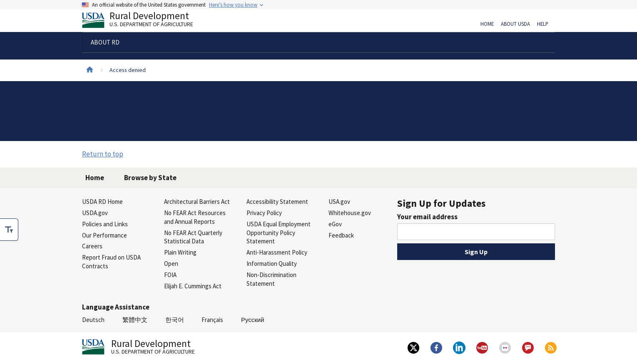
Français (212, 320)
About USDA (515, 24)
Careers (92, 246)
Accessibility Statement (277, 202)
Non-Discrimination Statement (271, 279)
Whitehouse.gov (350, 213)
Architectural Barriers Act (197, 202)
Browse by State (150, 178)
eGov (335, 224)
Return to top (103, 154)
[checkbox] (9, 230)
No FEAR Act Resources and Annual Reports (195, 217)
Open (171, 264)
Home (487, 24)
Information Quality (272, 264)
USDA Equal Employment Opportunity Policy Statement (279, 233)
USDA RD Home (102, 202)
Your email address (427, 217)
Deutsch (93, 320)
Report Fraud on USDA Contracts (111, 262)
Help (543, 24)
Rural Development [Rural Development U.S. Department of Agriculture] (144, 21)
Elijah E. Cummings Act (193, 286)
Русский (253, 320)
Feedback (341, 235)
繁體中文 (135, 320)
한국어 (175, 320)
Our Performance (105, 235)
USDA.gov (95, 213)
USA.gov (339, 202)
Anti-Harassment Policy (277, 252)
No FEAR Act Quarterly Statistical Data (193, 237)
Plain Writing (180, 252)
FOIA (170, 275)
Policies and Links (105, 224)
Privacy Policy (264, 213)
